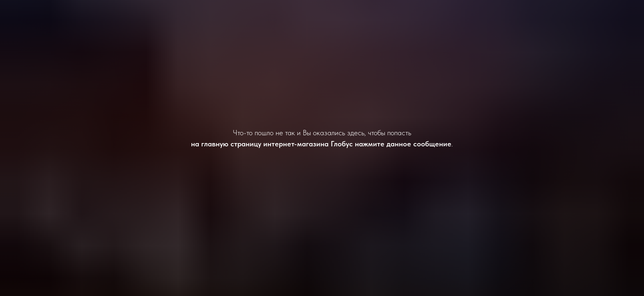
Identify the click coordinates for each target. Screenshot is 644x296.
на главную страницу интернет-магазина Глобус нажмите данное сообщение (321, 144)
